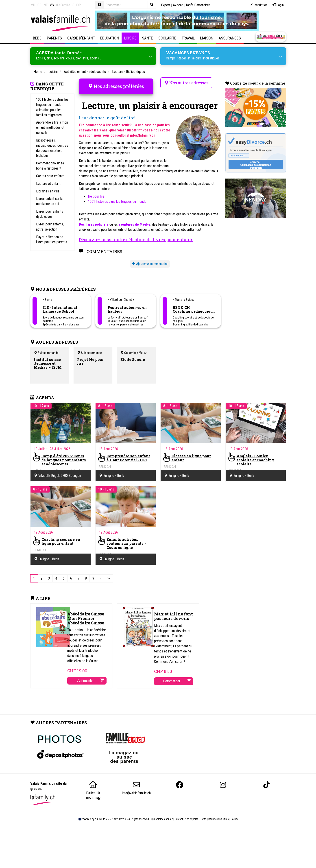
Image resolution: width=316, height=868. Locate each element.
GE (39, 5)
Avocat (178, 5)
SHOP (77, 5)
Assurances (230, 38)
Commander (90, 677)
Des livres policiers (94, 221)
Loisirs (130, 38)
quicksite (100, 816)
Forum (234, 816)
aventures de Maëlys (135, 221)
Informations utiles (219, 816)
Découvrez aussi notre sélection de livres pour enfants (136, 236)
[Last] (109, 575)
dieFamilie (63, 5)
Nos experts (191, 816)
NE (46, 5)
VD (33, 5)
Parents (54, 38)
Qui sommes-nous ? (162, 816)
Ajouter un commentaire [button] (150, 261)
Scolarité (167, 38)
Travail (188, 38)
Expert (166, 5)
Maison (207, 38)
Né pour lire (96, 193)
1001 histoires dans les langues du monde (117, 198)
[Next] (101, 575)
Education (110, 38)
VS (52, 5)
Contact (179, 816)
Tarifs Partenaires (198, 5)
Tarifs (203, 816)
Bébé (37, 38)
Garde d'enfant (81, 38)
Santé (147, 38)
